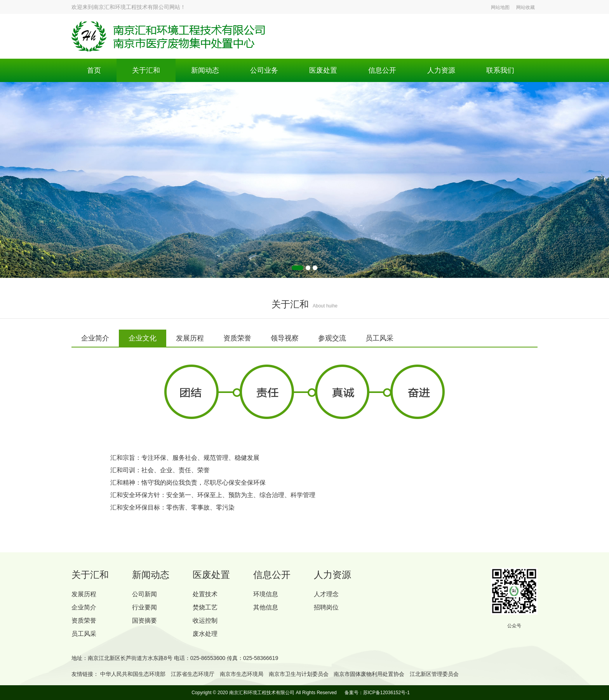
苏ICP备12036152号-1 (386, 693)
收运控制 (205, 621)
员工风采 (84, 634)
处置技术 (205, 594)
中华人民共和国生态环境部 (133, 674)
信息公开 (382, 70)
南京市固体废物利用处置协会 (369, 674)
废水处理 (205, 634)
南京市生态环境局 (242, 674)
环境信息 (266, 594)
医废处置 (323, 70)
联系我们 (500, 70)
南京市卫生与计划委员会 (299, 674)
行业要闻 (144, 607)
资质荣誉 (84, 621)
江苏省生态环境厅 (193, 674)
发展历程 (84, 594)
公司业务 (264, 70)
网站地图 (500, 7)
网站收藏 (525, 7)
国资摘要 (144, 621)
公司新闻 (144, 594)
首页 (94, 70)
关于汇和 (146, 70)
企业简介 (84, 607)
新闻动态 (205, 70)
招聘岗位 (326, 607)
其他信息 (266, 607)
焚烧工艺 (205, 607)
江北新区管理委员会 (434, 674)
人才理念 (326, 594)
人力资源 (441, 70)
